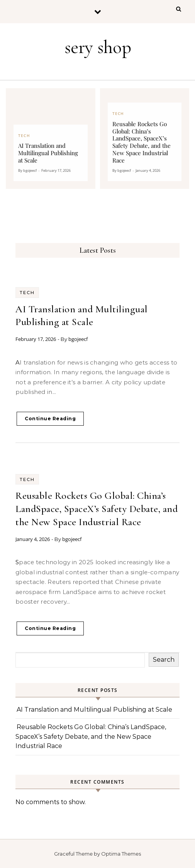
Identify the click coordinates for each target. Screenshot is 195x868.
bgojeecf (78, 339)
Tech (27, 293)
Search (164, 660)
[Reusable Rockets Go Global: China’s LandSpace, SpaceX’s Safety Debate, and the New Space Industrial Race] (145, 139)
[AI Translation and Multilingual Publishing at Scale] (51, 139)
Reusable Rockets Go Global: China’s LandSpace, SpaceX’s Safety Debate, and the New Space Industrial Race (97, 509)
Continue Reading (50, 419)
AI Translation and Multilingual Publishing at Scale (94, 710)
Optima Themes (121, 854)
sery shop (98, 47)
